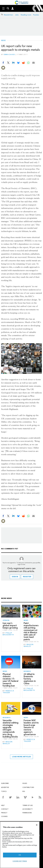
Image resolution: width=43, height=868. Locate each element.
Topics (4, 791)
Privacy (4, 813)
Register (27, 577)
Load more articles (21, 757)
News (3, 41)
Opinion (6, 620)
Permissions (27, 813)
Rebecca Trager (8, 692)
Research (7, 718)
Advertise (5, 787)
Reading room (26, 15)
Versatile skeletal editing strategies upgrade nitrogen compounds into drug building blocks (10, 729)
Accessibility (28, 809)
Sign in (15, 577)
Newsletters (8, 15)
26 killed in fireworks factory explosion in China (30, 679)
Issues (25, 783)
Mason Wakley (28, 645)
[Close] (37, 825)
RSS (24, 791)
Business (27, 671)
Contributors (28, 787)
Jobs (17, 15)
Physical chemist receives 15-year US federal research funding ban (10, 680)
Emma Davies (9, 54)
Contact (5, 809)
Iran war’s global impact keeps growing (10, 626)
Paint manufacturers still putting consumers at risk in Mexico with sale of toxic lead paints (31, 631)
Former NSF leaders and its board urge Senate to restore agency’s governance (31, 727)
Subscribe (5, 783)
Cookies (4, 816)
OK (20, 855)
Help (3, 805)
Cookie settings (20, 861)
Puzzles (36, 15)
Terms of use (28, 805)
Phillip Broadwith (8, 634)
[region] (20, 845)
